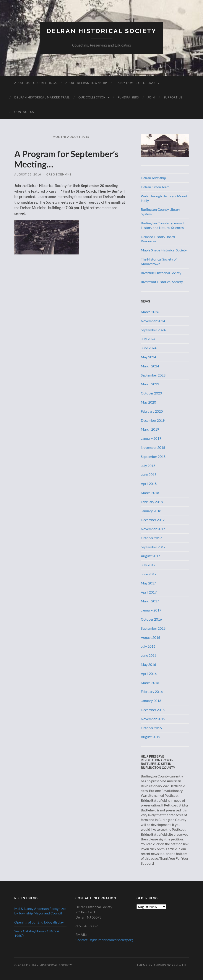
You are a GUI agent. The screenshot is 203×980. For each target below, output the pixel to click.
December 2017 (153, 520)
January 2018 (151, 511)
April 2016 (149, 673)
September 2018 (153, 456)
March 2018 (150, 493)
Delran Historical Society (101, 31)
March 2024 (150, 366)
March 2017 (150, 601)
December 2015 (153, 710)
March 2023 (150, 384)
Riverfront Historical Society (162, 282)
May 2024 (148, 357)
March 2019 (150, 429)
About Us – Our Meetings (36, 83)
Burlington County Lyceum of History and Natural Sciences (163, 225)
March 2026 (150, 312)
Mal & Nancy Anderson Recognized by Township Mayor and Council (40, 911)
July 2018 (148, 466)
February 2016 (152, 691)
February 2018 (152, 502)
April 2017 (149, 592)
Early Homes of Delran (136, 83)
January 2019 (151, 438)
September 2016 (153, 628)
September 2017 (153, 547)
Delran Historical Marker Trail (42, 97)
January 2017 (151, 610)
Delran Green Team (155, 187)
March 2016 (150, 683)
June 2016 (149, 655)
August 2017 (150, 556)
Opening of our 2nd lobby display (39, 922)
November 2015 (153, 719)
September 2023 (153, 375)
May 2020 (148, 402)
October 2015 (151, 728)
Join (151, 97)
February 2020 (152, 411)
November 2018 (153, 447)
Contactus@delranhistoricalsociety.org (104, 940)
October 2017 (151, 538)
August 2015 (150, 737)
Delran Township (153, 178)
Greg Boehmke (59, 174)
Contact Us (24, 112)
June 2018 (149, 474)
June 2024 (149, 348)
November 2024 (153, 321)
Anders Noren (166, 965)
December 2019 (153, 420)
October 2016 (151, 619)
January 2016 (151, 701)
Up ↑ (185, 965)
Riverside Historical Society (161, 273)
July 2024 (148, 339)
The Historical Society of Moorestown (159, 261)
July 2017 (148, 565)
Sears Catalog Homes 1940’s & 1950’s (37, 933)
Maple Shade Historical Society (164, 250)
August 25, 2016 (28, 174)
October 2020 (151, 393)
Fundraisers (128, 97)
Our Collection (92, 97)
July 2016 (148, 646)
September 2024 (153, 330)
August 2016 (150, 637)
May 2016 (148, 664)
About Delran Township (86, 83)
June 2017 (149, 574)
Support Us (173, 97)
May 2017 (148, 583)
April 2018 (149, 484)
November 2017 (153, 529)
